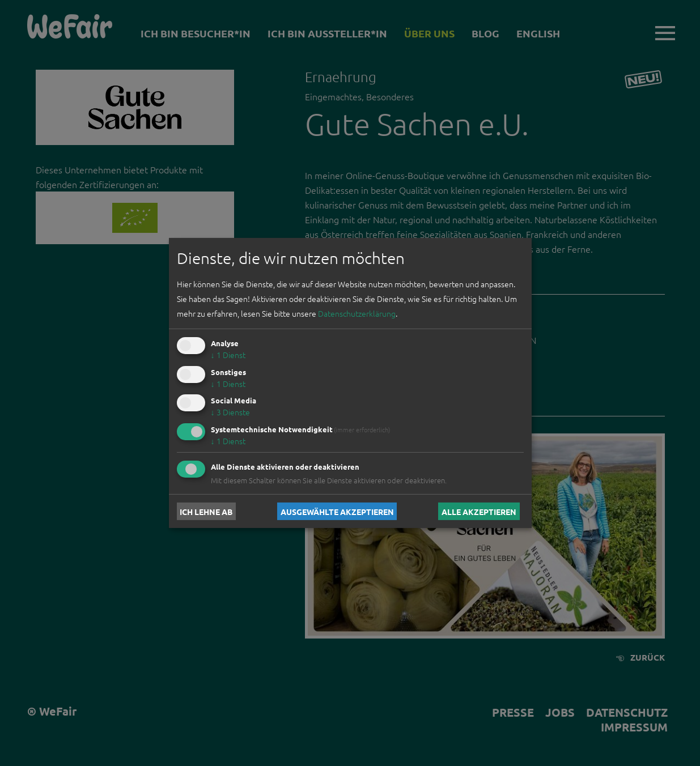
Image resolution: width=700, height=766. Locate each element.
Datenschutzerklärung (357, 313)
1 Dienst (228, 355)
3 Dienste (230, 412)
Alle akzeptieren (479, 511)
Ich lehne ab (206, 511)
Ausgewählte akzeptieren (337, 511)
